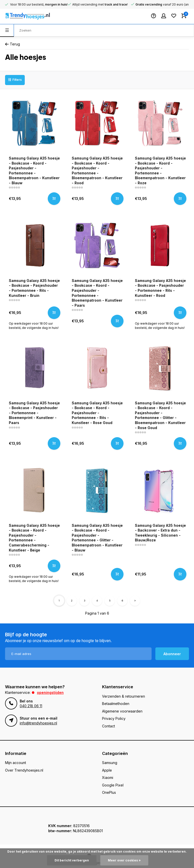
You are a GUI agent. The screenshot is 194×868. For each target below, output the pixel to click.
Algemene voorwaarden (122, 711)
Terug (13, 44)
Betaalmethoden (116, 704)
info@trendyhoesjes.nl (38, 723)
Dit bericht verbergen (72, 860)
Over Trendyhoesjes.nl (24, 770)
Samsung (110, 763)
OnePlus (109, 792)
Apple (107, 770)
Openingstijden (50, 692)
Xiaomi (108, 778)
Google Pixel (113, 785)
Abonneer (172, 654)
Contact (108, 726)
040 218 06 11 (31, 706)
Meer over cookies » (124, 860)
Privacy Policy (114, 718)
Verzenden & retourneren (124, 696)
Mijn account (16, 763)
